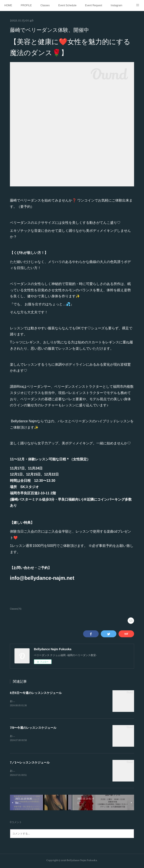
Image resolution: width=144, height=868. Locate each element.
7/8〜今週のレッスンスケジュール (33, 728)
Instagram (116, 5)
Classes (45, 5)
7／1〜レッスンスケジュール (30, 763)
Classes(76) (16, 609)
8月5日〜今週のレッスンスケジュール (36, 693)
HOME (8, 5)
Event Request (94, 5)
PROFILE (26, 5)
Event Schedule (67, 5)
